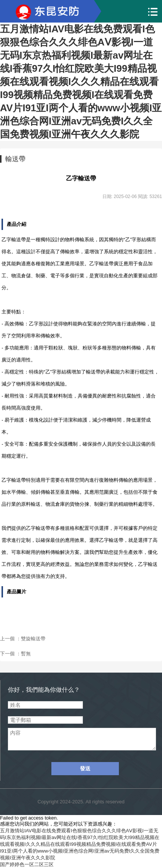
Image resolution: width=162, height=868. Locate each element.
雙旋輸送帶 (33, 639)
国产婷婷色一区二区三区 (27, 864)
